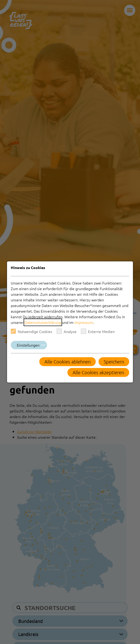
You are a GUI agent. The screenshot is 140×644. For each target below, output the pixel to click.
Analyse (67, 331)
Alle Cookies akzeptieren (98, 373)
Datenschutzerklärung (43, 322)
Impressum (84, 322)
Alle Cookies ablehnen (68, 362)
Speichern (114, 362)
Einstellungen (28, 345)
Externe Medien (98, 331)
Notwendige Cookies (31, 331)
